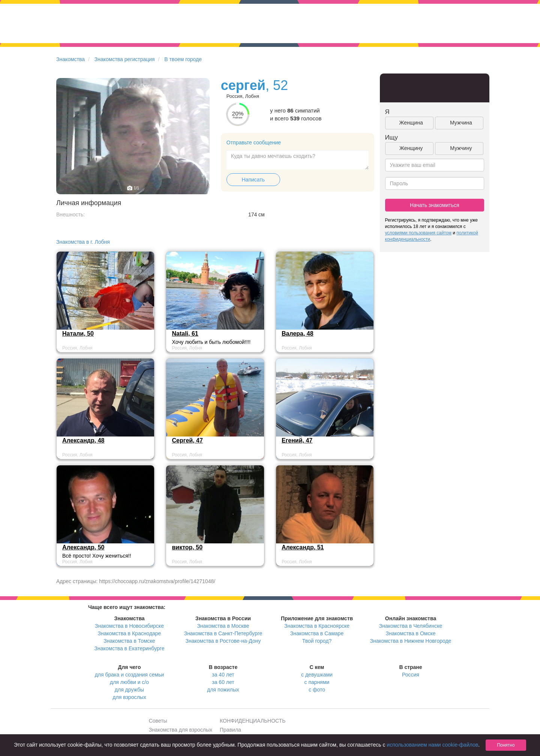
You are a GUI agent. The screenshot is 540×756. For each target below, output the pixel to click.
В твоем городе (183, 59)
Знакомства (70, 59)
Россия (411, 675)
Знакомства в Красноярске (317, 626)
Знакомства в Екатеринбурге (130, 648)
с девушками (317, 675)
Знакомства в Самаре (317, 633)
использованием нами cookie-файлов (432, 745)
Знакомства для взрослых (181, 730)
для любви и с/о (129, 682)
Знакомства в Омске (411, 633)
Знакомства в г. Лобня (83, 242)
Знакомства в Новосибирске (129, 626)
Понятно (506, 745)
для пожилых (223, 690)
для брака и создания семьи (130, 675)
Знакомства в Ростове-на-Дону (223, 641)
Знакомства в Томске (129, 641)
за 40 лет (223, 675)
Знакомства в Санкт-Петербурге (223, 633)
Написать (253, 180)
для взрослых (129, 697)
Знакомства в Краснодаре (130, 633)
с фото (317, 690)
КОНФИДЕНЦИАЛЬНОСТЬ (253, 721)
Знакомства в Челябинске (411, 626)
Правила (230, 730)
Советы (158, 721)
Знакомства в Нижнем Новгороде (411, 641)
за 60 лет (223, 682)
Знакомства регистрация (125, 59)
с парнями (317, 682)
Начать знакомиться (435, 205)
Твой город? (317, 641)
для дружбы (129, 690)
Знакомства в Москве (223, 626)
